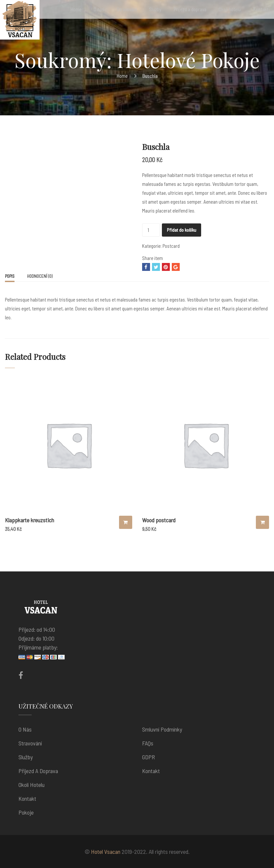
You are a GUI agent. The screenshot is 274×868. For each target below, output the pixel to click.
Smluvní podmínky (162, 729)
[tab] (10, 277)
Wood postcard (159, 520)
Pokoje (26, 812)
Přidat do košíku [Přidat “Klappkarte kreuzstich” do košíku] (126, 522)
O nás (25, 729)
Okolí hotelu (31, 785)
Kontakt (27, 798)
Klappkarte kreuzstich (30, 520)
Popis (10, 276)
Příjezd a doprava (38, 771)
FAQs (148, 743)
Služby (26, 757)
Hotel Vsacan (106, 852)
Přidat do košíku (182, 230)
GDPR (149, 757)
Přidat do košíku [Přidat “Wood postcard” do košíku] (262, 522)
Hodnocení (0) (40, 276)
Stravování (30, 743)
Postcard (171, 246)
